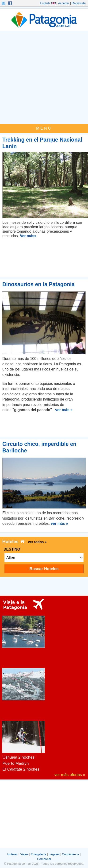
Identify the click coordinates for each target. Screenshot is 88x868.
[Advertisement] (44, 78)
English (48, 3)
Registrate (79, 3)
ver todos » (37, 542)
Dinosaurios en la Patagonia (38, 284)
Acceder (64, 3)
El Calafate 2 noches (21, 769)
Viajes (24, 854)
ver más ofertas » (70, 775)
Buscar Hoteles (44, 569)
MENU (44, 128)
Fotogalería (38, 854)
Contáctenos (71, 854)
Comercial (44, 859)
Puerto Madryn (16, 763)
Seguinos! (4, 3)
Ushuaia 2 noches (19, 757)
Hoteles (12, 854)
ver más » (64, 410)
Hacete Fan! (11, 3)
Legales (54, 854)
